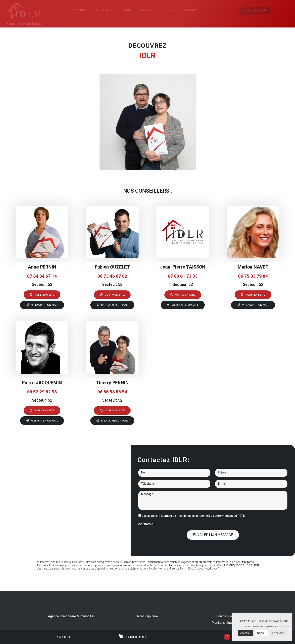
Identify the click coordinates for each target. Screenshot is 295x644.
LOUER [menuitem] (126, 10)
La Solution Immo (135, 637)
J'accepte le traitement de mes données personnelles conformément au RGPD (193, 516)
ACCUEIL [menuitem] (79, 10)
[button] (111, 10)
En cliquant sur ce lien (241, 565)
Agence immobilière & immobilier (71, 616)
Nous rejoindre (147, 616)
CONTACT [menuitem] (190, 10)
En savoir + (279, 633)
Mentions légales (224, 623)
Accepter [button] (245, 633)
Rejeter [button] (261, 633)
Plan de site (224, 616)
